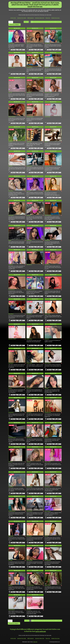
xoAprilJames (48, 43)
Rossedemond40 (30, 586)
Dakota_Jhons (48, 586)
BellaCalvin (11, 536)
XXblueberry (29, 265)
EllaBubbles (29, 240)
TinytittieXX (11, 487)
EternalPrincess (12, 68)
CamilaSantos (29, 68)
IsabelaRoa (29, 93)
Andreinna (47, 191)
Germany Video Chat (40, 18)
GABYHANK (11, 215)
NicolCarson (29, 536)
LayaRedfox (29, 142)
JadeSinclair (47, 166)
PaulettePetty (29, 487)
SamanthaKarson (12, 438)
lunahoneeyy (47, 117)
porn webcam (41, 631)
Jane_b (46, 142)
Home (11, 22)
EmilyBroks (47, 290)
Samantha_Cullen (12, 339)
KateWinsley (29, 438)
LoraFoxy (10, 462)
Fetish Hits (35, 642)
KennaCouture (11, 290)
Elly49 (10, 240)
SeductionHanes (12, 117)
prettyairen (47, 339)
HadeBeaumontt (12, 511)
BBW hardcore (31, 18)
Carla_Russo (47, 487)
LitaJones (29, 462)
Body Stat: (17, 28)
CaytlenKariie (29, 166)
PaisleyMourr (29, 314)
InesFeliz (47, 438)
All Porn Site (13, 18)
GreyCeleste (11, 413)
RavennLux (11, 191)
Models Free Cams (55, 18)
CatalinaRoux (29, 339)
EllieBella (10, 586)
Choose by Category (15, 25)
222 (58, 22)
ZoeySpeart (11, 363)
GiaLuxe (46, 536)
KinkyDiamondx (48, 215)
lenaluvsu (10, 142)
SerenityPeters (48, 560)
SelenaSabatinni (30, 117)
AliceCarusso (29, 511)
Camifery (47, 388)
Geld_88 (10, 93)
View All (26, 22)
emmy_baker (47, 314)
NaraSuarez (29, 413)
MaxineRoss (11, 314)
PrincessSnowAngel (31, 290)
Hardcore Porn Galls (22, 18)
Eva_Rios (10, 560)
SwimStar (47, 68)
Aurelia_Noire (29, 363)
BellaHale (10, 166)
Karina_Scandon (48, 93)
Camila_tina (47, 265)
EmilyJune (29, 215)
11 (53, 22)
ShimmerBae (11, 43)
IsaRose (10, 388)
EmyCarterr (29, 388)
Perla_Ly (28, 43)
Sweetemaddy (29, 560)
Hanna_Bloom (48, 363)
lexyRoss (28, 191)
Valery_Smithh (48, 462)
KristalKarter (47, 240)
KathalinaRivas (12, 610)
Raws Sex (48, 18)
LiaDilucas (11, 265)
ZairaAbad (29, 610)
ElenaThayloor (48, 511)
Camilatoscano (48, 413)
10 (50, 22)
